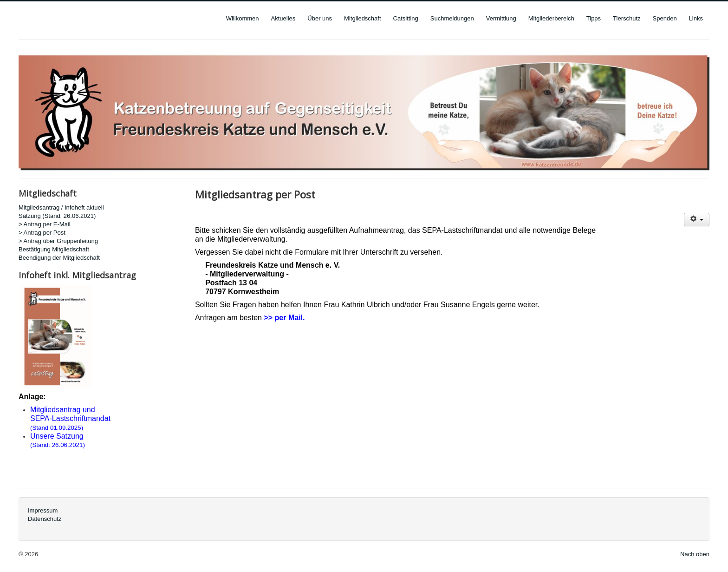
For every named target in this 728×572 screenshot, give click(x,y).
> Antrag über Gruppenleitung (58, 241)
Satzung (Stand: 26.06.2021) (57, 216)
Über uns (320, 18)
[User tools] (697, 220)
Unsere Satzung (57, 436)
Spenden (665, 18)
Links (696, 18)
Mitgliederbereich (551, 18)
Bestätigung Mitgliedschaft (54, 249)
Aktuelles (283, 18)
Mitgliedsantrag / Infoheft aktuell (61, 207)
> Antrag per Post (42, 233)
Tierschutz (627, 18)
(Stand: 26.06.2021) (58, 445)
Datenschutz (45, 519)
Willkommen (243, 18)
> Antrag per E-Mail (45, 224)
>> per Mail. (284, 318)
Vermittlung (501, 18)
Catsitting (406, 18)
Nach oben (695, 554)
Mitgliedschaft (362, 18)
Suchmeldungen (452, 18)
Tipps (594, 18)
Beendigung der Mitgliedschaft (59, 258)
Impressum (43, 510)
